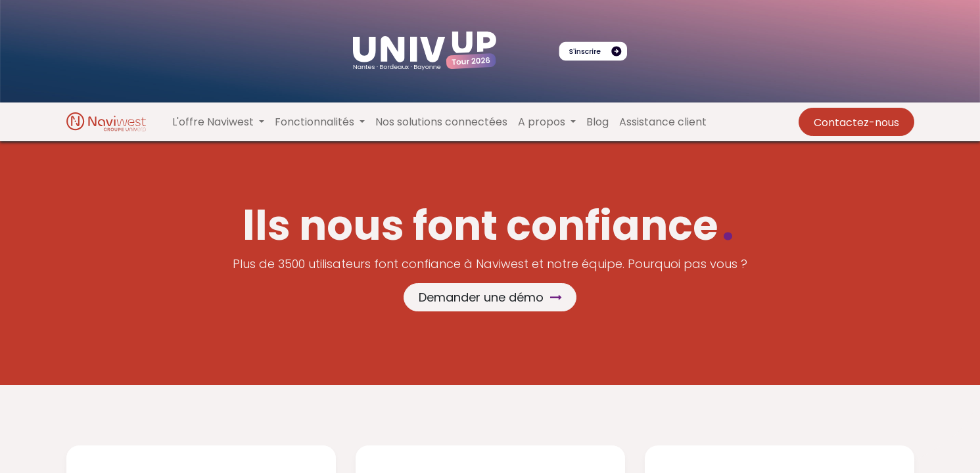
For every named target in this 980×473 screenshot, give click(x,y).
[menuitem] (441, 122)
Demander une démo (490, 297)
